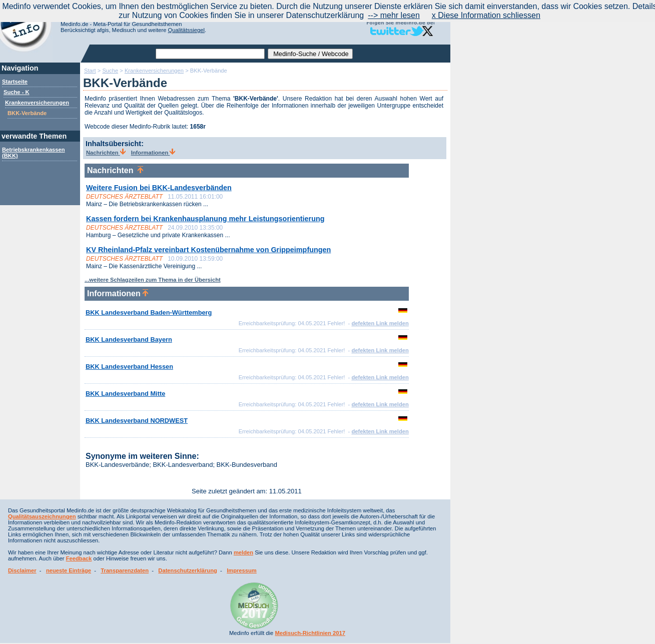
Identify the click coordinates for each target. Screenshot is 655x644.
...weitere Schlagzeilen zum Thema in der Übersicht (153, 280)
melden (243, 552)
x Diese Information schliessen (486, 15)
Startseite (15, 82)
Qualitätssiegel (186, 30)
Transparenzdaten (125, 570)
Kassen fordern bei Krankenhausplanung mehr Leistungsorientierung (205, 219)
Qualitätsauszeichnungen (42, 516)
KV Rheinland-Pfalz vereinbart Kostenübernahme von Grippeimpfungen (208, 250)
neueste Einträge (69, 570)
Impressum (242, 570)
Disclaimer (22, 570)
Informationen (153, 153)
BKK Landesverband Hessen (129, 367)
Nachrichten (106, 153)
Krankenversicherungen (37, 103)
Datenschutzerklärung (188, 570)
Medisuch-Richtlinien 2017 (310, 633)
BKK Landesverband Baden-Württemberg (149, 312)
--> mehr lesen (394, 15)
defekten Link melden (380, 323)
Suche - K (17, 92)
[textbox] (210, 54)
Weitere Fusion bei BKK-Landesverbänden (159, 188)
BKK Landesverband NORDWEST (137, 421)
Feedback (79, 558)
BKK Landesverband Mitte (125, 394)
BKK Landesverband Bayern (129, 340)
